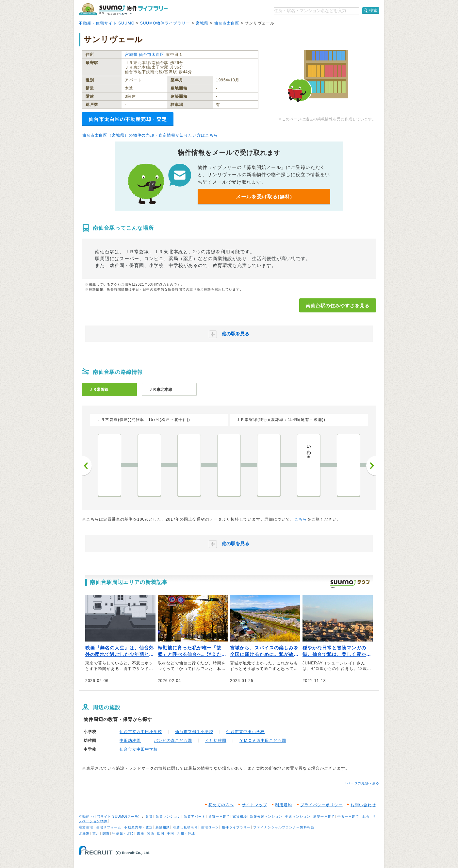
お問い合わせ (363, 805)
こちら (301, 519)
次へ (371, 466)
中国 (171, 834)
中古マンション (298, 817)
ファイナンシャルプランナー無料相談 (284, 827)
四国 (161, 834)
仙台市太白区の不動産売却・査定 (128, 119)
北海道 (84, 834)
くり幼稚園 (216, 741)
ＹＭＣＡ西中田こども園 (263, 741)
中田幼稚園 (130, 741)
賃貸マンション (168, 817)
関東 (106, 834)
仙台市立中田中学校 (139, 749)
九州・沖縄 (186, 834)
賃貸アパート (195, 817)
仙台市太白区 (227, 23)
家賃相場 (240, 817)
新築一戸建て (324, 817)
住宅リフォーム (109, 827)
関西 (151, 834)
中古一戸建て (348, 817)
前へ (87, 466)
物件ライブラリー (236, 827)
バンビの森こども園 (173, 741)
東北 (96, 834)
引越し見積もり (185, 827)
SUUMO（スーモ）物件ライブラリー (123, 9)
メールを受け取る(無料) (264, 197)
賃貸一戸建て (219, 817)
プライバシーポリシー (321, 805)
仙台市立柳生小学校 (194, 732)
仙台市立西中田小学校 (141, 732)
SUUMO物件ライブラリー (165, 23)
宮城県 (202, 23)
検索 (373, 10)
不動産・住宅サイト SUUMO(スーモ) (109, 817)
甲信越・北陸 (123, 834)
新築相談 (163, 827)
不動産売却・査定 (139, 827)
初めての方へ (221, 805)
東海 (140, 834)
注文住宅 (86, 827)
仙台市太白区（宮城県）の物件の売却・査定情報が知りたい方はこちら (150, 135)
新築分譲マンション (266, 817)
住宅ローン (210, 827)
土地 (366, 817)
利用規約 (284, 805)
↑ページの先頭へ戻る (362, 783)
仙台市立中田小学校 (245, 732)
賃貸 (149, 817)
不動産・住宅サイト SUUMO (107, 23)
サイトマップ (254, 805)
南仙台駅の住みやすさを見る (338, 306)
